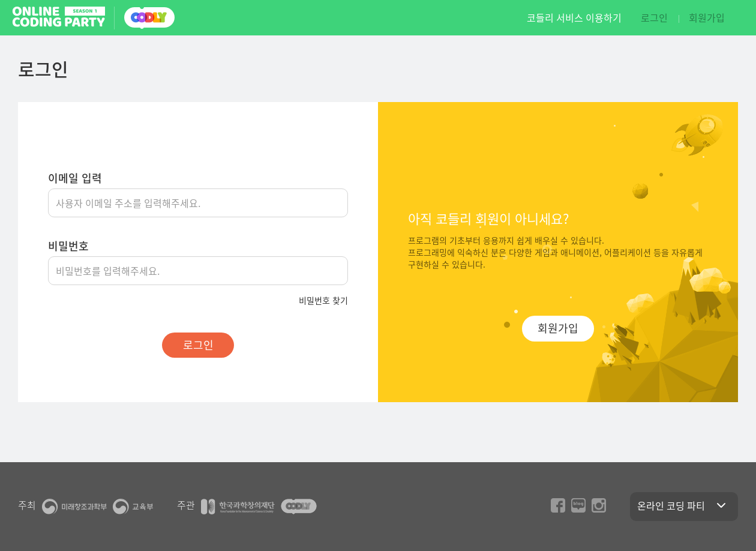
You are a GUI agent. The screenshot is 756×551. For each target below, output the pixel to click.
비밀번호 (68, 246)
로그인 (654, 17)
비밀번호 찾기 (323, 300)
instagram (599, 505)
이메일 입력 (75, 178)
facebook (558, 505)
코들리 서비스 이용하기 (574, 18)
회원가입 (707, 17)
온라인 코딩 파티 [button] (684, 505)
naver (578, 505)
